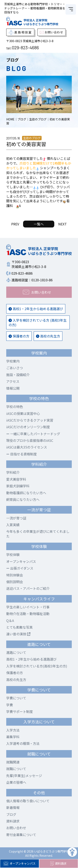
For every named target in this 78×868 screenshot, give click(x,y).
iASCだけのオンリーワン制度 (28, 427)
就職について (16, 769)
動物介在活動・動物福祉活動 (28, 614)
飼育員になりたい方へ (23, 499)
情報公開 (13, 388)
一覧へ (39, 224)
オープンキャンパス (19, 863)
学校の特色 (15, 407)
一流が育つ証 (16, 518)
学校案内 (13, 361)
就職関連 (13, 762)
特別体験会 (15, 575)
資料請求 (58, 864)
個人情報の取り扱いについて (28, 801)
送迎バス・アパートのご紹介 (28, 588)
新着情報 (13, 807)
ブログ (11, 814)
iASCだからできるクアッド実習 (30, 420)
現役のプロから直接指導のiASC (30, 440)
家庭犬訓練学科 (18, 486)
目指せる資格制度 (22, 454)
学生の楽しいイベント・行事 (28, 607)
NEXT (63, 224)
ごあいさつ (15, 368)
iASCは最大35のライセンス (27, 447)
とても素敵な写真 (19, 627)
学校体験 (13, 555)
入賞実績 (13, 525)
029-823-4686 (25, 47)
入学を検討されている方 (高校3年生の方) (38, 322)
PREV (15, 224)
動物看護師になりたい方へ (26, 493)
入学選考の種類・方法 (23, 743)
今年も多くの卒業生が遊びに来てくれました (38, 534)
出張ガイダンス (20, 568)
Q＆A (10, 620)
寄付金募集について (21, 835)
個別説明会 (15, 582)
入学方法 (13, 730)
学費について (16, 698)
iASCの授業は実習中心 (23, 413)
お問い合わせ (16, 828)
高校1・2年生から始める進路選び (36, 309)
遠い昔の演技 (18, 634)
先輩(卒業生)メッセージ (24, 776)
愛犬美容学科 (16, 479)
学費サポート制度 (20, 711)
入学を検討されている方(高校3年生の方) (37, 666)
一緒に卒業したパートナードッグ (33, 434)
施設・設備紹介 (18, 375)
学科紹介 (13, 472)
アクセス (13, 381)
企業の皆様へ (16, 782)
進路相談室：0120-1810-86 (32, 280)
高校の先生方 (48, 336)
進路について (16, 652)
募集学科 (13, 737)
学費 (10, 705)
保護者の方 (19, 336)
